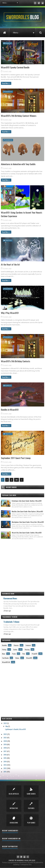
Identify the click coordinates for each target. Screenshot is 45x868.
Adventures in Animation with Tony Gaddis (18, 164)
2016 (5, 755)
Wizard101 (9, 92)
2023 (5, 723)
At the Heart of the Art (10, 264)
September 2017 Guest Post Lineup (16, 458)
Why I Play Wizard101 (10, 313)
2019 (5, 744)
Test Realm (5, 658)
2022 (5, 734)
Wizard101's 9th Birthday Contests (16, 361)
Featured (28, 645)
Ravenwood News (10, 598)
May (7, 726)
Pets (24, 654)
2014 (5, 761)
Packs (14, 654)
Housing (27, 650)
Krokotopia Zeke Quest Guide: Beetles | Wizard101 (27, 501)
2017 (5, 751)
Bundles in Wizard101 (10, 410)
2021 (5, 737)
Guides (15, 650)
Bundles (8, 43)
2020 (5, 741)
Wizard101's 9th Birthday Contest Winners (19, 116)
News (4, 654)
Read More (5, 83)
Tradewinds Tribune (11, 622)
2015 (5, 758)
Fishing (4, 650)
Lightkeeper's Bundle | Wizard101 (15, 729)
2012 (5, 768)
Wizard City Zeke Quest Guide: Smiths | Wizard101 (27, 533)
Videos (17, 658)
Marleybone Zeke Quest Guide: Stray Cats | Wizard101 (28, 522)
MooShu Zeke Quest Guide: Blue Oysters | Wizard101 (27, 511)
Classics (16, 645)
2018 (5, 748)
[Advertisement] (22, 564)
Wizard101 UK (6, 662)
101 (16, 480)
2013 (5, 765)
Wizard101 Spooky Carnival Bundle (15, 67)
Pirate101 (9, 240)
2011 (5, 772)
